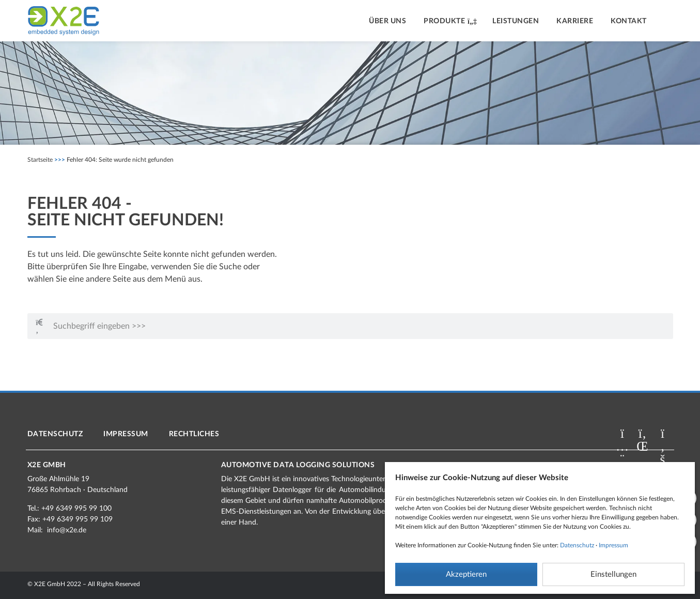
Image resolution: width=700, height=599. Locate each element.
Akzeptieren (466, 574)
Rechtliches (194, 434)
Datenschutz (577, 545)
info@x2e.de (67, 530)
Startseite (40, 160)
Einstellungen (613, 574)
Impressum (613, 545)
